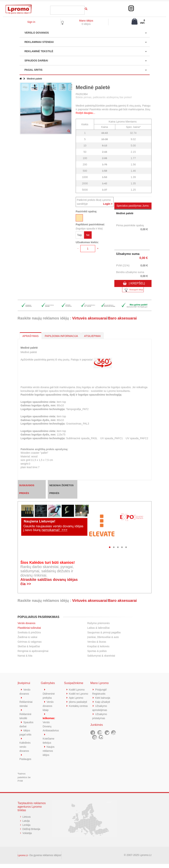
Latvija (26, 825)
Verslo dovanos (27, 623)
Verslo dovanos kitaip (48, 706)
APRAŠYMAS (31, 336)
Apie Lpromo (77, 702)
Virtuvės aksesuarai (90, 318)
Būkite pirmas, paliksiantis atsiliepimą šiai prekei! (104, 97)
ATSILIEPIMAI (92, 336)
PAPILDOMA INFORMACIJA (61, 336)
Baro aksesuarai (122, 318)
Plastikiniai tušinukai (29, 628)
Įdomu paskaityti (79, 706)
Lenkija (27, 829)
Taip (80, 235)
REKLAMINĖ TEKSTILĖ (39, 51)
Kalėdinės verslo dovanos (25, 751)
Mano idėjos (86, 21)
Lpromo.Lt (23, 859)
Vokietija (27, 837)
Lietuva (27, 821)
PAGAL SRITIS (34, 70)
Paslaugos (26, 763)
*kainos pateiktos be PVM (24, 781)
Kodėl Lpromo (77, 690)
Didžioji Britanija (32, 833)
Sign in (31, 22)
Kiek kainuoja (103, 698)
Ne (88, 235)
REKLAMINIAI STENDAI (39, 42)
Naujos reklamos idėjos (49, 751)
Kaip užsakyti (103, 702)
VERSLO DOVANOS (37, 33)
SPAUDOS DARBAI (36, 61)
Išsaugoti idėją (133, 290)
